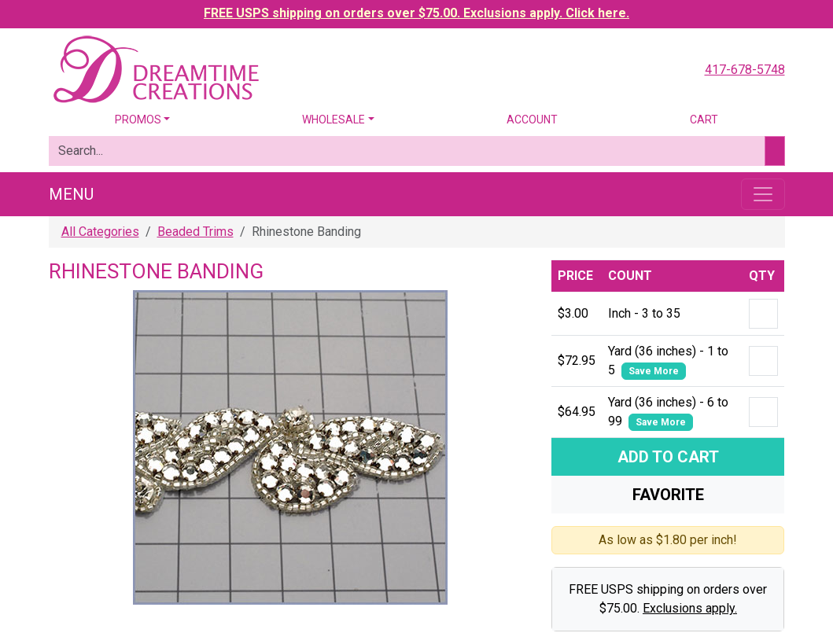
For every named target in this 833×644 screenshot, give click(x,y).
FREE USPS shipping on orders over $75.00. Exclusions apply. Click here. (416, 13)
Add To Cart (668, 457)
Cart (704, 120)
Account (532, 120)
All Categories (100, 232)
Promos (138, 120)
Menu (71, 194)
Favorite (668, 495)
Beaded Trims (195, 232)
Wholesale (334, 120)
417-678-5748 (745, 70)
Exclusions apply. (690, 608)
